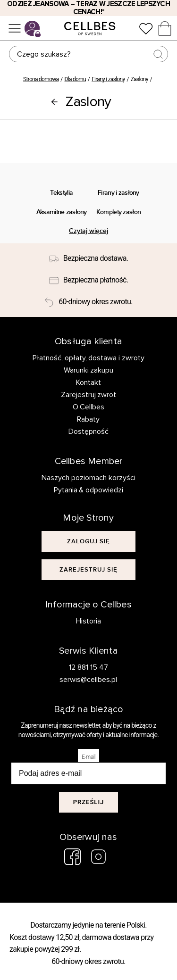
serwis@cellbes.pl (88, 680)
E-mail (88, 757)
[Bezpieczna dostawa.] (88, 259)
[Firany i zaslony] (54, 102)
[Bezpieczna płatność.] (89, 280)
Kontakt (88, 382)
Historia (88, 621)
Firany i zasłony (118, 193)
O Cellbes (89, 407)
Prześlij (89, 802)
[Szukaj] (89, 54)
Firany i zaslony (108, 79)
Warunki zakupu (89, 370)
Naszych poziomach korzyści (88, 478)
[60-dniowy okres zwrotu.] (88, 302)
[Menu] (15, 28)
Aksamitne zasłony (62, 212)
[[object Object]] (88, 541)
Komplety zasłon (118, 212)
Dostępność (88, 432)
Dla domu (75, 79)
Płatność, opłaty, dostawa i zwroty (89, 358)
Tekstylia (61, 193)
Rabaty (88, 419)
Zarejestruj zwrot (89, 395)
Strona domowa (41, 79)
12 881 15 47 (88, 667)
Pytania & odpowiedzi (89, 490)
